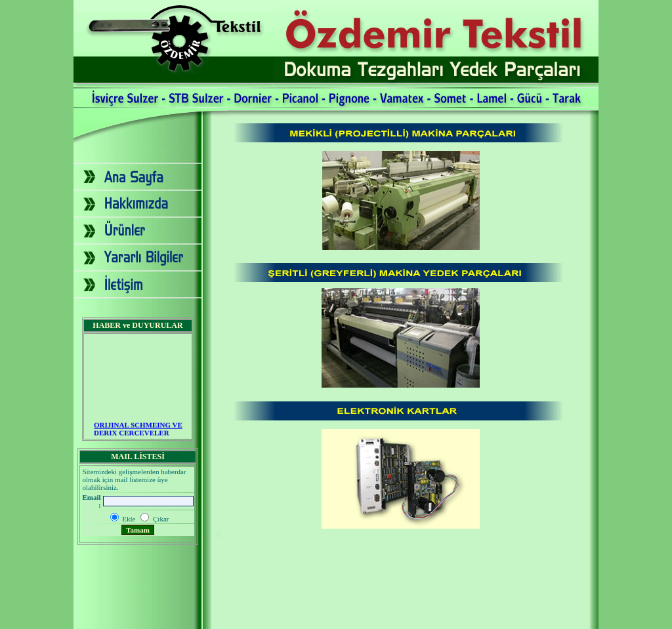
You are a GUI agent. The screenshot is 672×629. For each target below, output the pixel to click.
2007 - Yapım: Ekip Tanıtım (336, 618)
